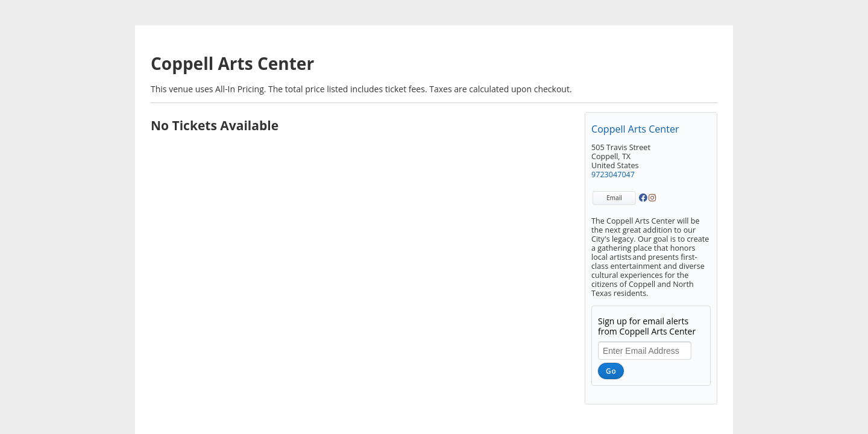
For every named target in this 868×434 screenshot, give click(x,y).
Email (614, 198)
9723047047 (613, 175)
